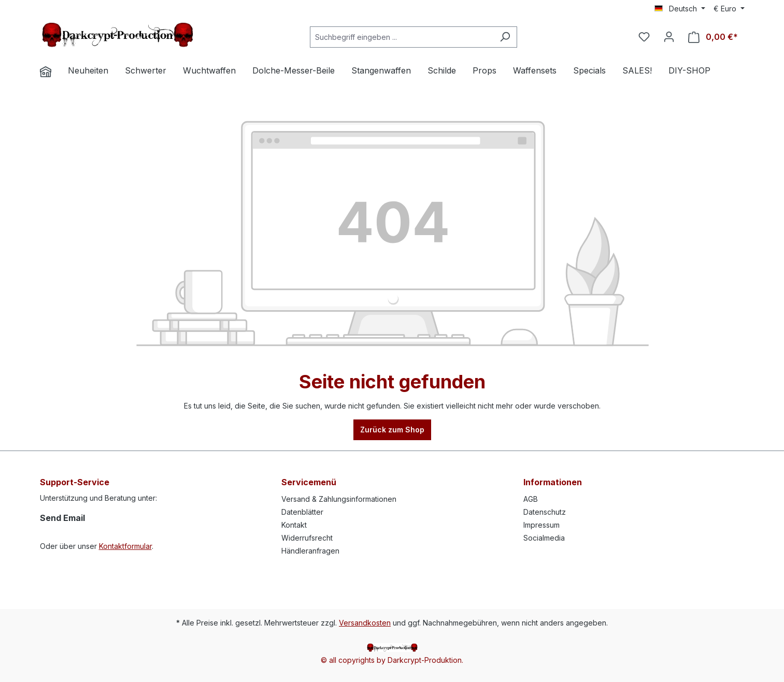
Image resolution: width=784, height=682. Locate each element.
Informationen (553, 482)
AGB (531, 499)
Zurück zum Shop (392, 430)
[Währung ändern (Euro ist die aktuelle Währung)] (729, 9)
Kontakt (294, 525)
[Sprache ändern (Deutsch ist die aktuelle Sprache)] (680, 9)
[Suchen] (505, 37)
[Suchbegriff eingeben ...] (402, 37)
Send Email (62, 518)
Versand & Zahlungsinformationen (339, 499)
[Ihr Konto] (669, 37)
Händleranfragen (310, 551)
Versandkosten (365, 623)
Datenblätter (302, 512)
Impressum (541, 525)
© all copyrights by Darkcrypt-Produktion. (392, 660)
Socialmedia (544, 538)
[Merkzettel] (644, 37)
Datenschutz (545, 512)
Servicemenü (309, 482)
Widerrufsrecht (307, 538)
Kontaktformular (125, 546)
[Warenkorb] (713, 37)
